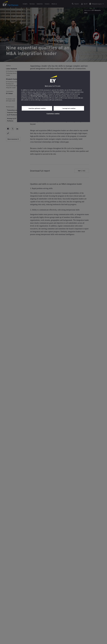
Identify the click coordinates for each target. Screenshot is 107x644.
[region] (53, 96)
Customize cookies (53, 114)
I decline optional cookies (37, 108)
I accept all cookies (69, 108)
